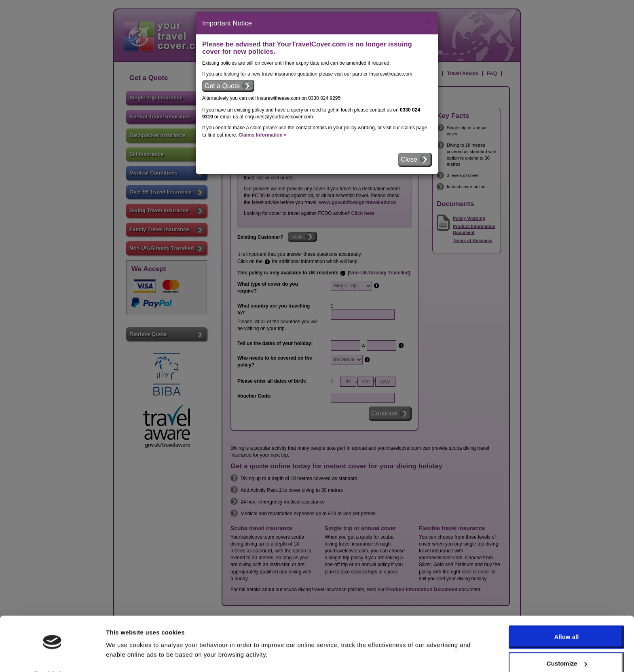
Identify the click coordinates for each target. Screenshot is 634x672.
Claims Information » (263, 135)
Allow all (567, 616)
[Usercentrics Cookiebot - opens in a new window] (52, 656)
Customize (567, 642)
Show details (125, 656)
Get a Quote (222, 86)
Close (409, 159)
